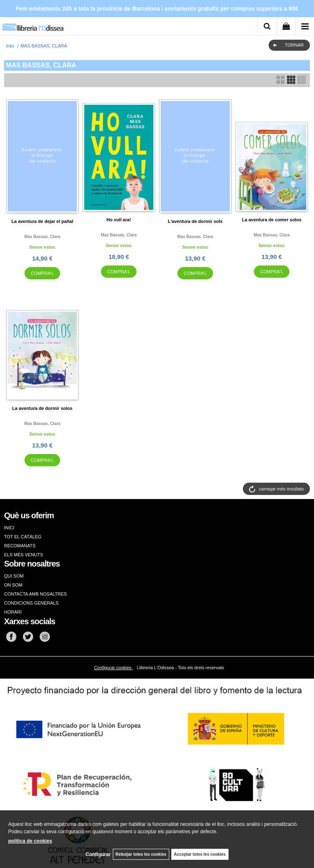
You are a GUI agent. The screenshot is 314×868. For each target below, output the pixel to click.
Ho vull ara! (119, 220)
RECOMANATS (20, 546)
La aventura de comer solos (272, 220)
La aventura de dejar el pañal (42, 221)
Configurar (98, 855)
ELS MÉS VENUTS (24, 555)
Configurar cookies (113, 668)
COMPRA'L (42, 273)
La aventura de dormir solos (42, 408)
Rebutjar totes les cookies (141, 854)
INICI (9, 528)
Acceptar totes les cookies (200, 854)
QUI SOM (14, 576)
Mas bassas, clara (43, 237)
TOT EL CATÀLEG (23, 537)
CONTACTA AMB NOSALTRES (35, 594)
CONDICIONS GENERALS (31, 603)
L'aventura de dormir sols (195, 221)
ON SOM (13, 585)
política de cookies (30, 841)
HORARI (13, 612)
